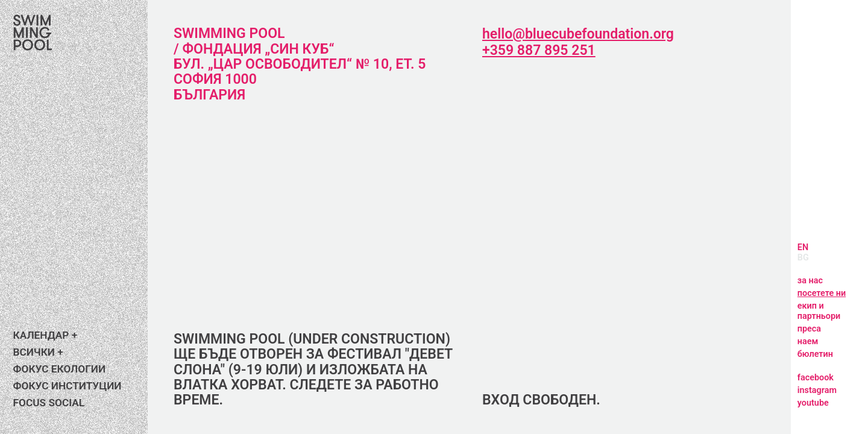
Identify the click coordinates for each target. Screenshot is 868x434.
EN (803, 247)
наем (808, 341)
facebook (816, 378)
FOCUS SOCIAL (50, 403)
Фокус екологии (58, 369)
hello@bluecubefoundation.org (580, 34)
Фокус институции (66, 386)
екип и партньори (821, 311)
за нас (811, 281)
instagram (818, 390)
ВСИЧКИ (34, 352)
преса (810, 329)
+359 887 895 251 (537, 50)
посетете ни (825, 293)
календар (38, 335)
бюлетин (816, 354)
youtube (814, 403)
